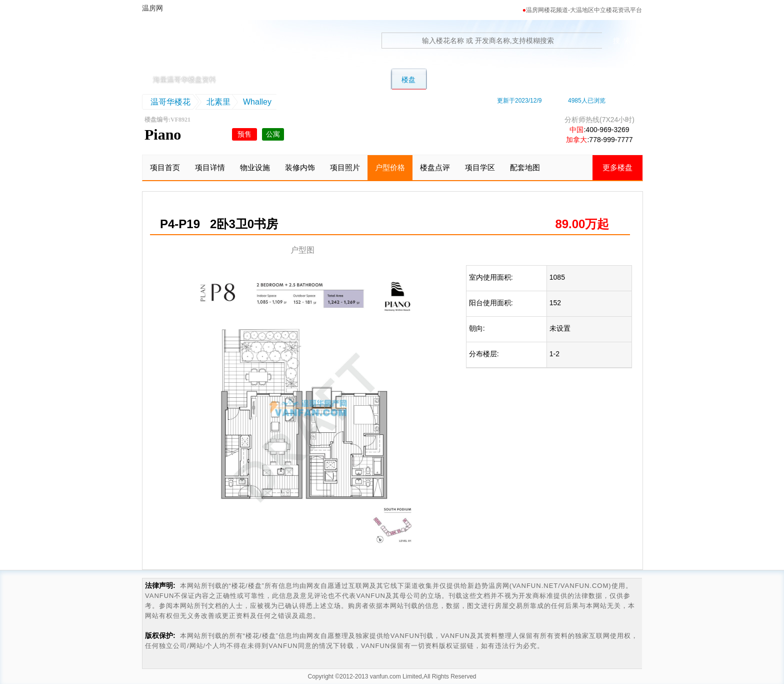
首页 (260, 80)
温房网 (189, 48)
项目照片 (345, 167)
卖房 (563, 80)
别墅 (297, 80)
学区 (489, 80)
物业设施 (255, 167)
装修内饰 (300, 167)
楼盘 (408, 80)
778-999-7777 (611, 140)
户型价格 (390, 167)
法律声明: (160, 585)
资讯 (600, 80)
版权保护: (160, 635)
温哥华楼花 (170, 102)
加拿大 (576, 140)
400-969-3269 (607, 130)
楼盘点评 (435, 167)
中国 (576, 130)
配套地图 (525, 167)
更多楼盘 (617, 167)
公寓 (371, 80)
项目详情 (210, 167)
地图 (526, 80)
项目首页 (165, 167)
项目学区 (480, 167)
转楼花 (449, 80)
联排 (334, 80)
